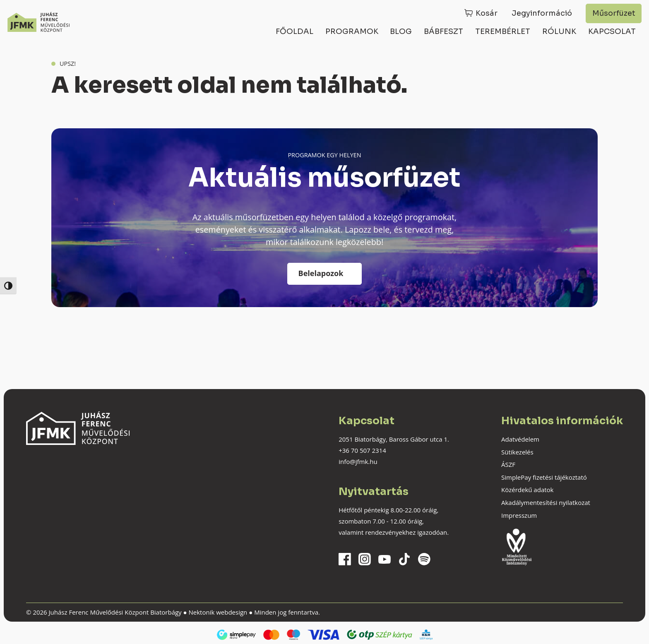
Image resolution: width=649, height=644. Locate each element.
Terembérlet (503, 31)
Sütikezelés (517, 452)
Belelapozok (321, 273)
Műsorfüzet (614, 13)
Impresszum (519, 515)
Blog (401, 31)
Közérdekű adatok (527, 490)
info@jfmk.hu (358, 461)
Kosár (487, 13)
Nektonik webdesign (218, 612)
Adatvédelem (520, 439)
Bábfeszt (443, 31)
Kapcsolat (612, 31)
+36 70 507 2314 (362, 450)
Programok (352, 31)
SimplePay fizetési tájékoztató (544, 477)
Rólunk (559, 31)
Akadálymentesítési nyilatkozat (546, 502)
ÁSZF (508, 464)
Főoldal (294, 31)
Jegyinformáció (542, 13)
